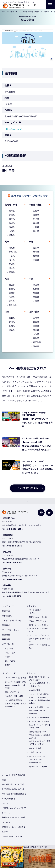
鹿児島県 (37, 342)
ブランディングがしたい (39, 635)
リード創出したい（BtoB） (36, 611)
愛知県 (36, 248)
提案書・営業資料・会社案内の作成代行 (15, 705)
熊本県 (36, 330)
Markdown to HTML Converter (38, 712)
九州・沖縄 (34, 312)
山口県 (36, 301)
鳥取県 (36, 293)
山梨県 (36, 211)
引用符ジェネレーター (38, 767)
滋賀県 (12, 297)
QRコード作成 (35, 748)
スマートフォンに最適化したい (40, 646)
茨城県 (12, 264)
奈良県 (12, 301)
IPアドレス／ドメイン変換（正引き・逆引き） (40, 743)
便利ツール (31, 673)
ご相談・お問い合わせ (12, 620)
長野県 (36, 215)
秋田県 (12, 223)
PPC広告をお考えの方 (13, 789)
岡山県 (36, 285)
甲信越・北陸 (35, 205)
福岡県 (36, 318)
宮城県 (12, 227)
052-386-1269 (15, 579)
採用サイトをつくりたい (39, 625)
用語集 (6, 832)
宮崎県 (36, 338)
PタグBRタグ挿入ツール (39, 707)
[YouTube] (41, 513)
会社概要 (6, 635)
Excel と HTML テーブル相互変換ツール (40, 726)
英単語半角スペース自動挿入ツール (40, 736)
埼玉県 (12, 260)
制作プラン (31, 606)
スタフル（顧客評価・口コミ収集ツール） (40, 684)
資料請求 (6, 625)
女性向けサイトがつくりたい (40, 640)
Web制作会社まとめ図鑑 (14, 784)
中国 (31, 279)
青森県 (12, 215)
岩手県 (12, 219)
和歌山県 (13, 305)
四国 (7, 312)
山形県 (12, 231)
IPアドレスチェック (37, 756)
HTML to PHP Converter (39, 717)
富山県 (36, 223)
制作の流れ (7, 616)
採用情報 (6, 639)
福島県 (12, 235)
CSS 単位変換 (35, 690)
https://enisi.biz (12, 129)
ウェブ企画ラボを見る (28, 488)
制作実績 (6, 611)
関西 (7, 279)
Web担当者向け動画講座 (14, 794)
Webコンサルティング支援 (16, 678)
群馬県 (12, 272)
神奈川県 (13, 252)
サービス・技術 (9, 673)
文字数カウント (35, 752)
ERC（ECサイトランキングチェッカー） (39, 678)
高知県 (12, 326)
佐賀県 (36, 322)
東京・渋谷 (9, 649)
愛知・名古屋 (10, 661)
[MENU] (50, 5)
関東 (7, 242)
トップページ (8, 606)
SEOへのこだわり (12, 692)
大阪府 (12, 285)
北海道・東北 (11, 205)
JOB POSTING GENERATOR (35, 761)
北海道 (12, 211)
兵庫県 (12, 289)
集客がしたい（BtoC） (38, 617)
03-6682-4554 (15, 529)
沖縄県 (36, 346)
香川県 (12, 322)
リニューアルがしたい (38, 621)
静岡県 (36, 252)
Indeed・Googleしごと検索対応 (15, 687)
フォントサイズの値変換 (39, 694)
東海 (31, 242)
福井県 (36, 231)
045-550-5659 (15, 546)
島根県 (36, 297)
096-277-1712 (14, 596)
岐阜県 (36, 256)
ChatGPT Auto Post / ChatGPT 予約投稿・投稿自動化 (40, 700)
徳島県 (12, 330)
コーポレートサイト (12, 836)
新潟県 (36, 219)
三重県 (36, 260)
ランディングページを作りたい (40, 630)
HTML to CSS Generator (39, 721)
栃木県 (12, 268)
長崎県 (36, 326)
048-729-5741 (15, 563)
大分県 (36, 334)
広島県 (36, 289)
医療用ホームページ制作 (14, 827)
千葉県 (12, 256)
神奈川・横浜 (10, 653)
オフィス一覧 (8, 644)
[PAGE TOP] (27, 501)
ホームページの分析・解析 (15, 682)
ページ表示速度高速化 (14, 700)
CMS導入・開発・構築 (14, 696)
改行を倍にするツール (38, 732)
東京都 (12, 248)
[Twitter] (49, 513)
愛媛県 (12, 318)
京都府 (12, 293)
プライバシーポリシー (12, 630)
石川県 (36, 227)
